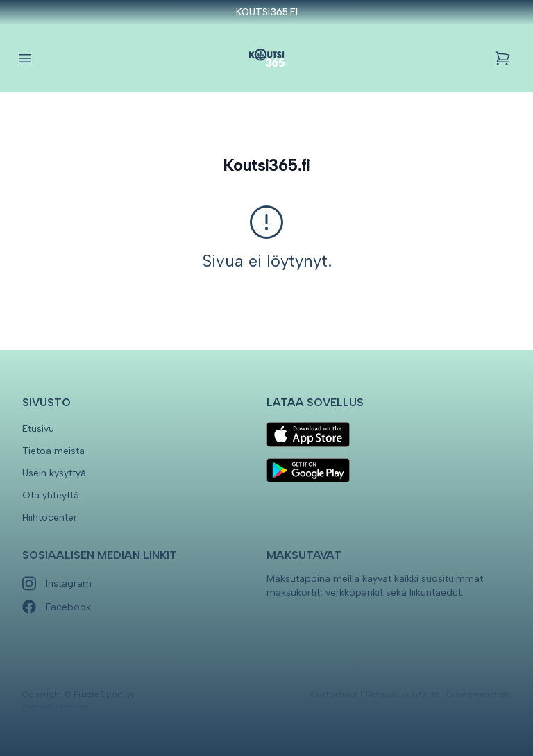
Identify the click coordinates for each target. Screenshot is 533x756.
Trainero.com (71, 706)
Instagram (57, 583)
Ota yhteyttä (51, 495)
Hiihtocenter (50, 518)
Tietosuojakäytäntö (402, 694)
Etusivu (38, 429)
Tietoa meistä (53, 451)
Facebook (57, 607)
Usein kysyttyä (54, 473)
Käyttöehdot (334, 694)
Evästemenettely (479, 694)
